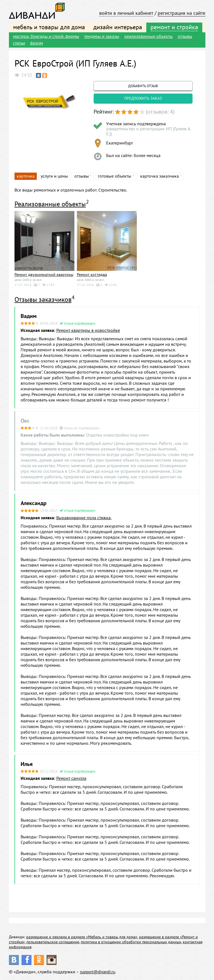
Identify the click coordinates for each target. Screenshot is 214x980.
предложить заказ (143, 98)
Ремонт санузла (71, 778)
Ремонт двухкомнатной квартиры (44, 275)
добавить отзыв (143, 86)
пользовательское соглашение (53, 942)
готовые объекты (115, 176)
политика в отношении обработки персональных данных (131, 942)
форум (37, 43)
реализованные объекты (149, 36)
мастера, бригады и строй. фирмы (46, 36)
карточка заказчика (160, 176)
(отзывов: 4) (160, 112)
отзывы (185, 36)
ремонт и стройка (174, 27)
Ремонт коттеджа (92, 275)
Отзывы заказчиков (43, 299)
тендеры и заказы (102, 36)
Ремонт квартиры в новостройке (88, 330)
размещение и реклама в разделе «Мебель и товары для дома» (82, 937)
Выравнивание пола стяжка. (84, 518)
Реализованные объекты (50, 204)
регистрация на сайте (182, 13)
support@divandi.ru (99, 972)
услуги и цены (54, 176)
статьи (19, 43)
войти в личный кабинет (126, 13)
